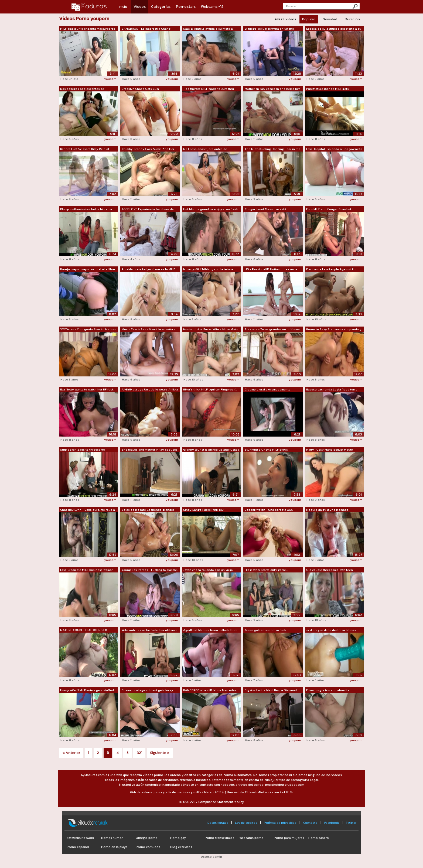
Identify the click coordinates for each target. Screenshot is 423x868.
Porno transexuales (219, 838)
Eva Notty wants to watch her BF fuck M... (87, 390)
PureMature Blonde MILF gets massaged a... (328, 89)
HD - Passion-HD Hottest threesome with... (271, 269)
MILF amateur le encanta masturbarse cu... (88, 29)
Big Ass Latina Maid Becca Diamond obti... (271, 690)
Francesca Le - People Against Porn (332, 269)
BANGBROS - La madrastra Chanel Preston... (146, 29)
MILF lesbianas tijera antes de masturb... (205, 149)
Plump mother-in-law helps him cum (86, 209)
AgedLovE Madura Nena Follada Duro (210, 630)
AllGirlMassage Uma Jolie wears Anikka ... (150, 390)
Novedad (330, 19)
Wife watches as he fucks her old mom (149, 630)
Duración (352, 19)
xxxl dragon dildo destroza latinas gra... (331, 630)
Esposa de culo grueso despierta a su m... (334, 29)
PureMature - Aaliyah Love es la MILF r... (148, 269)
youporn (110, 79)
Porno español (78, 847)
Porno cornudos (148, 847)
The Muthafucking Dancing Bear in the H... (273, 149)
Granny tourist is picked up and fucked (211, 450)
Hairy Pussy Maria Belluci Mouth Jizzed (330, 450)
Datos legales (218, 823)
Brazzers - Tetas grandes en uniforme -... (272, 330)
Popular (309, 19)
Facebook (332, 823)
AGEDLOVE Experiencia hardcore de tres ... (148, 209)
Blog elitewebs (181, 847)
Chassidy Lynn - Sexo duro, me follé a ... (88, 510)
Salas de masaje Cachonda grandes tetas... (148, 510)
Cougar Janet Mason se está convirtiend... (265, 209)
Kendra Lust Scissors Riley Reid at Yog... (85, 149)
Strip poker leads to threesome (83, 450)
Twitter (351, 823)
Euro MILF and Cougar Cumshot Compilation (329, 209)
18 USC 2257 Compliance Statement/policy (211, 802)
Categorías (161, 7)
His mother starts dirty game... (266, 570)
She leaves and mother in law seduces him (150, 450)
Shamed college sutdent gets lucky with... (147, 690)
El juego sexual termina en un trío (269, 29)
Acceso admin (211, 857)
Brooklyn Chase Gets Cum (140, 89)
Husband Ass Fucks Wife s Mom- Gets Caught (211, 330)
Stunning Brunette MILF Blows (266, 450)
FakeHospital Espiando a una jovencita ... (334, 149)
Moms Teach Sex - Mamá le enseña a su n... (149, 330)
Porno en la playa (114, 847)
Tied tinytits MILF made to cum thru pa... (209, 89)
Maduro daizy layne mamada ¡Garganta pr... (327, 510)
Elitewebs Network (80, 838)
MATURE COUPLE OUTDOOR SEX (83, 630)
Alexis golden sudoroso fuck (265, 630)
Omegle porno (147, 838)
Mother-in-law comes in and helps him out (272, 89)
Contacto (310, 823)
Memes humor (112, 838)
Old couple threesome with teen (330, 570)
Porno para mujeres (289, 838)
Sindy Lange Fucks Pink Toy (203, 510)
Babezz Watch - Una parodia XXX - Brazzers (270, 510)
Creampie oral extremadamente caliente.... (268, 390)
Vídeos (140, 7)
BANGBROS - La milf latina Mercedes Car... (210, 690)
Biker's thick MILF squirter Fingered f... (210, 389)
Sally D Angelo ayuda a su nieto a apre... (208, 29)
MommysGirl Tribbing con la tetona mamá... (208, 269)
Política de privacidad (280, 823)
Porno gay (178, 838)
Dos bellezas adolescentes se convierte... (82, 89)
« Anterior (71, 753)
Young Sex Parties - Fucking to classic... (150, 570)
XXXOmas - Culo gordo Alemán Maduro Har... (88, 330)
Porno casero (319, 838)
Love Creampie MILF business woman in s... (87, 570)
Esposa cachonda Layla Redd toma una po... (332, 390)
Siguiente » (160, 753)
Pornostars (186, 7)
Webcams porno (251, 838)
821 (139, 753)
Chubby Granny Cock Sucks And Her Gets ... (148, 149)
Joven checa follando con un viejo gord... (208, 570)
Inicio (123, 7)
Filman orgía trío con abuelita (328, 690)
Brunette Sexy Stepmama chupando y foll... (334, 330)
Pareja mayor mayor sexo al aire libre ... (88, 269)
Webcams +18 (212, 7)
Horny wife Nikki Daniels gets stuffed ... (88, 690)
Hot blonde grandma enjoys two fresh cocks (211, 209)
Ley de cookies (246, 823)
